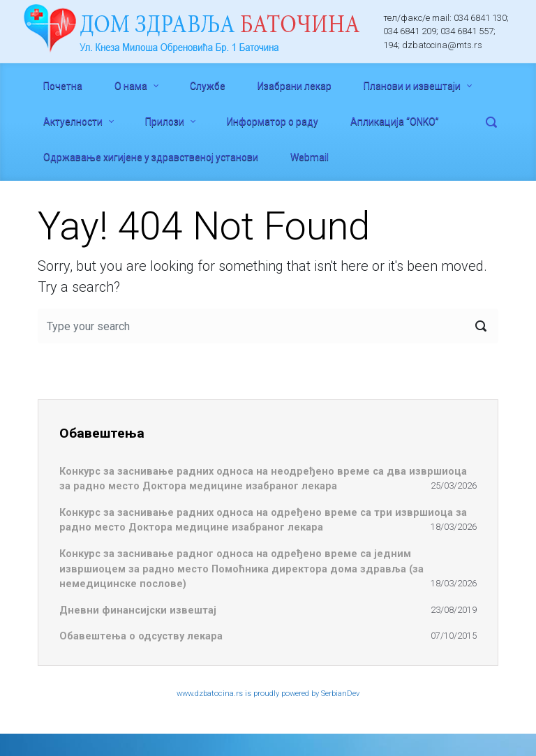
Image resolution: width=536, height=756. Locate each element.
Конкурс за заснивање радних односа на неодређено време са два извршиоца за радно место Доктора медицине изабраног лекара (263, 479)
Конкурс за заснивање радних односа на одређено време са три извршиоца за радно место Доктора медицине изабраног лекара (263, 520)
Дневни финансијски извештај (138, 610)
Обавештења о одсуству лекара (141, 636)
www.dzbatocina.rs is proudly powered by (249, 694)
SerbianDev (340, 694)
